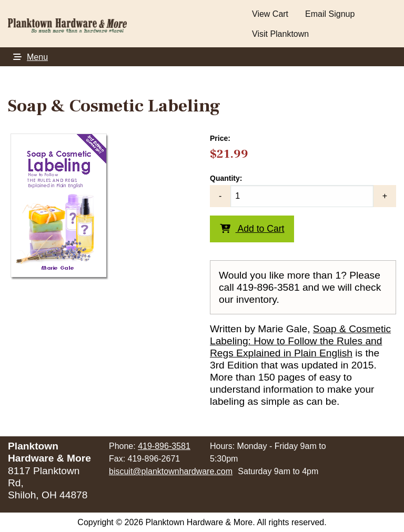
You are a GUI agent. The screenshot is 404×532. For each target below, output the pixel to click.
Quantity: (303, 191)
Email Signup (330, 14)
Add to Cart (252, 229)
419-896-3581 (164, 446)
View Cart (270, 14)
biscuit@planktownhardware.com (171, 471)
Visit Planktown (280, 34)
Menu (28, 57)
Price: (220, 138)
